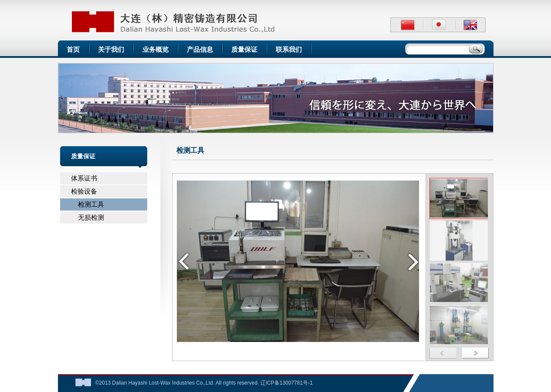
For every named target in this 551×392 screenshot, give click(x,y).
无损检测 (88, 217)
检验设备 (84, 191)
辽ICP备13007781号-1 (287, 383)
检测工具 (88, 204)
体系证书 (84, 178)
